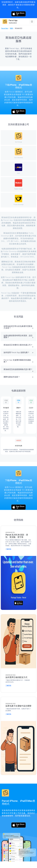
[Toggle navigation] (32, 22)
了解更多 (8, 549)
